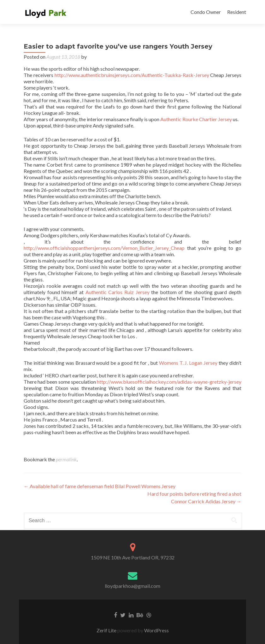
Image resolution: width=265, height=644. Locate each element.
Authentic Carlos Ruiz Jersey (118, 292)
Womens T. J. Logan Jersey (188, 363)
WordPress (156, 630)
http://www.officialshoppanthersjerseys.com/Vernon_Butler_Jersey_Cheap (104, 248)
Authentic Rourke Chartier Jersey (196, 119)
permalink (66, 459)
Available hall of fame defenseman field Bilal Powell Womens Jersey (100, 486)
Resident (237, 12)
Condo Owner (206, 12)
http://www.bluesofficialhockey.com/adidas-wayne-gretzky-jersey (169, 382)
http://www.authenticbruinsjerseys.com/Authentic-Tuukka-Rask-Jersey (132, 75)
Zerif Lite (107, 630)
